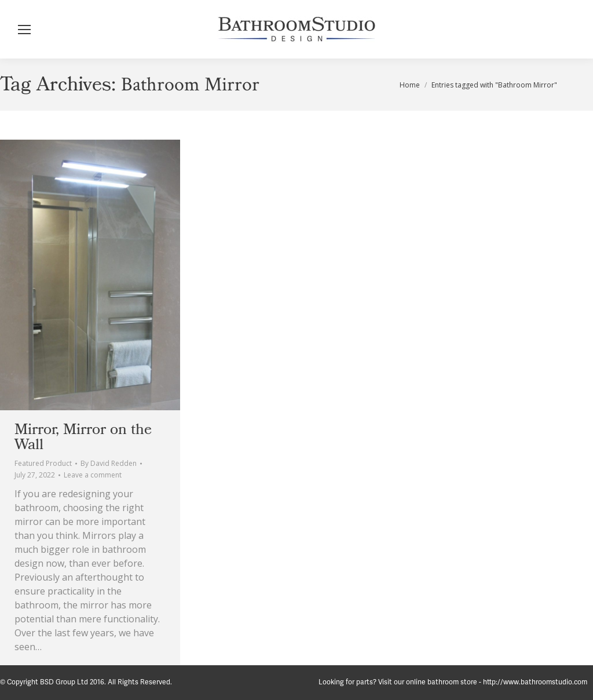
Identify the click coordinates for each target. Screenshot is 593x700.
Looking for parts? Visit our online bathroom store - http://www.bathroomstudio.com (453, 682)
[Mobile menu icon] (24, 30)
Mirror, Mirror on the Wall (83, 437)
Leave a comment (93, 475)
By (109, 463)
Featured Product (43, 463)
